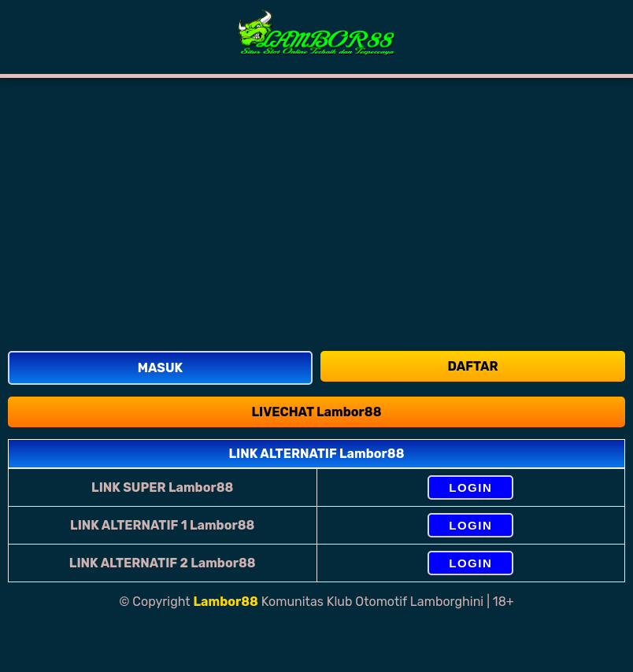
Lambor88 (226, 602)
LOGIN (470, 487)
